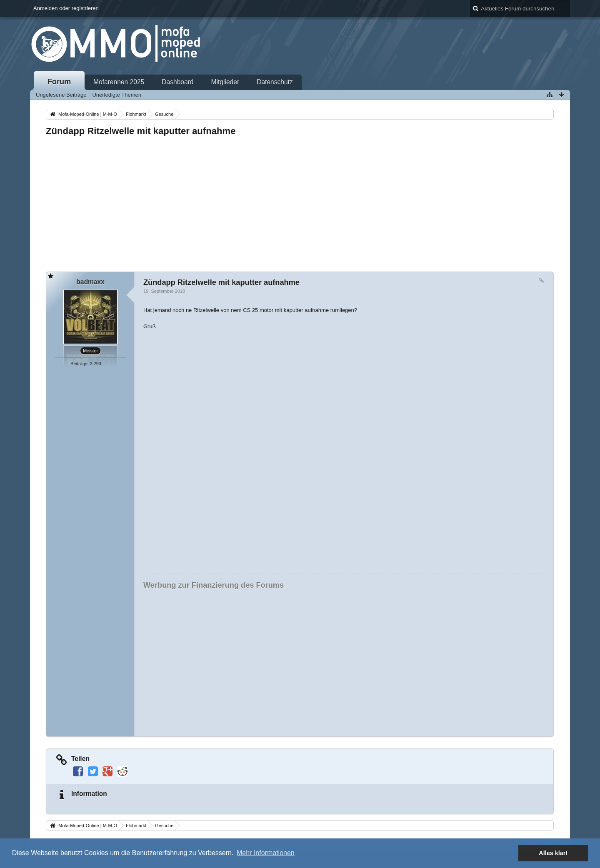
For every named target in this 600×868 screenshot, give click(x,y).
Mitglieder (225, 82)
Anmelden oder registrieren (66, 8)
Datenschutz (275, 82)
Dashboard (177, 82)
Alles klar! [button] (553, 853)
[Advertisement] (296, 202)
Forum (59, 82)
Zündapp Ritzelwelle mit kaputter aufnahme (141, 131)
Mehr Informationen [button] (266, 853)
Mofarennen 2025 (119, 82)
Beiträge (79, 364)
